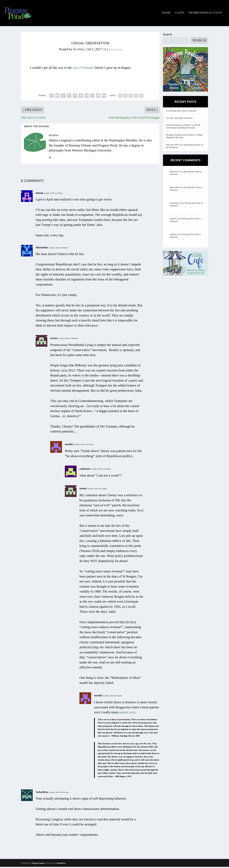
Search (168, 35)
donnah (39, 194)
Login (180, 14)
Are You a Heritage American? (179, 119)
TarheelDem (42, 793)
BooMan (79, 50)
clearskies (174, 204)
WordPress (61, 864)
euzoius (54, 339)
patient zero (127, 713)
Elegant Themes (38, 864)
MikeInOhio (42, 249)
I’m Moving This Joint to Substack (181, 112)
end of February (83, 69)
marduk (69, 445)
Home (166, 14)
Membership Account (206, 14)
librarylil (174, 188)
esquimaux (85, 470)
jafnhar (173, 220)
